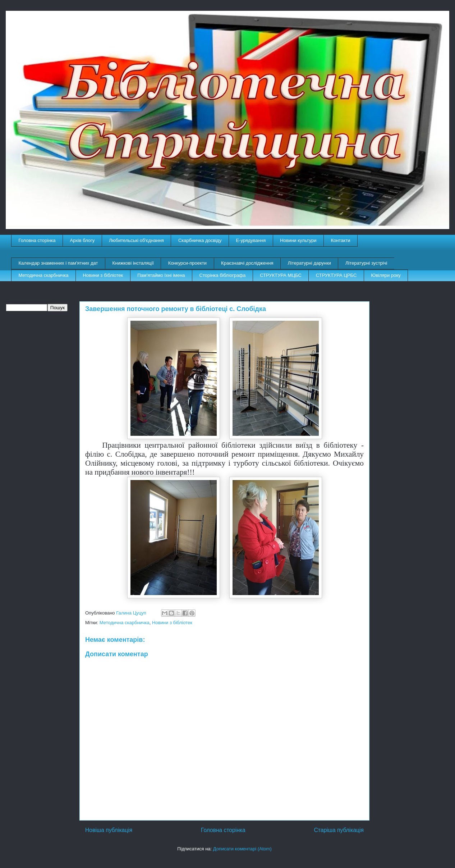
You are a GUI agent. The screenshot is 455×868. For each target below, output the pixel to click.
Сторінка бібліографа (223, 275)
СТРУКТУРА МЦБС (281, 275)
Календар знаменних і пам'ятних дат (58, 263)
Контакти (341, 240)
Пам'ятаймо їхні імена (161, 275)
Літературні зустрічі (366, 263)
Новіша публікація (109, 830)
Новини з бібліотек (103, 275)
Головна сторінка (37, 240)
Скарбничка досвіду (200, 240)
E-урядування (251, 240)
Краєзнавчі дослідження (247, 263)
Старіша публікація (339, 830)
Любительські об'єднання (136, 240)
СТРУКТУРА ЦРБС (336, 275)
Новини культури (298, 240)
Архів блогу (82, 240)
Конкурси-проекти (187, 263)
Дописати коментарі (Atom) (242, 849)
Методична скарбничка (44, 275)
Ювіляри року (386, 275)
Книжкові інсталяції (133, 263)
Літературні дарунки (309, 263)
